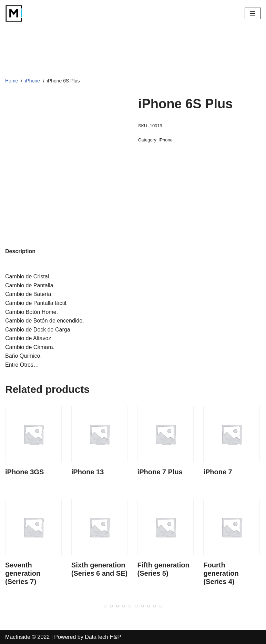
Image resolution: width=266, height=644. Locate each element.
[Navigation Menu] (253, 13)
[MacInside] (14, 13)
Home (12, 81)
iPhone (32, 81)
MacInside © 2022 (27, 637)
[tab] (20, 251)
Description (20, 251)
